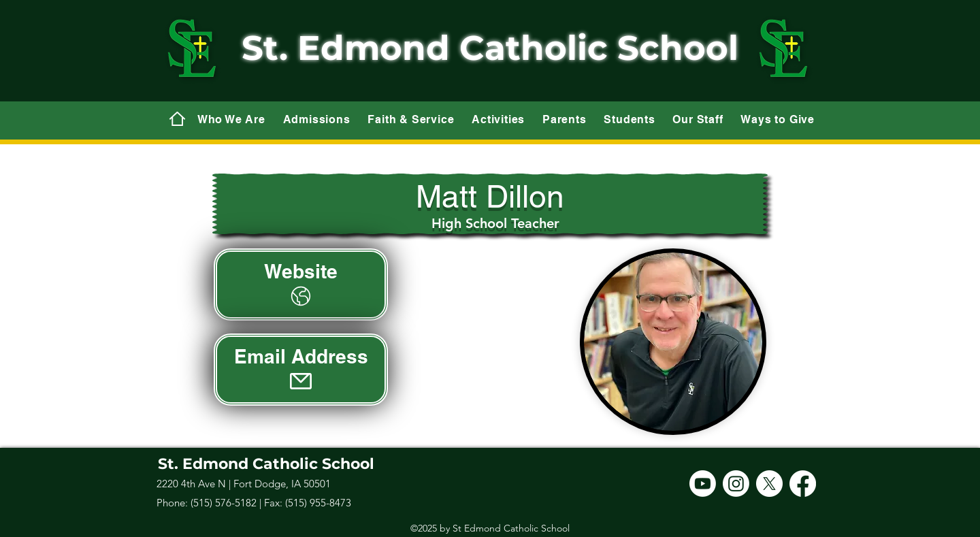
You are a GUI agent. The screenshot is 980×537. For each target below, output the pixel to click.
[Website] (301, 284)
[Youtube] (703, 484)
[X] (769, 484)
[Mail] (177, 118)
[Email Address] (301, 370)
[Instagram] (736, 484)
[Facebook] (803, 484)
